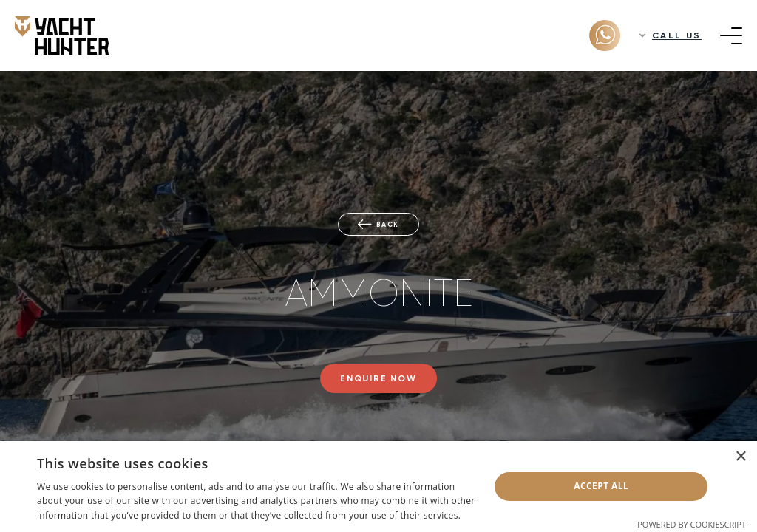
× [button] (740, 457)
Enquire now (378, 378)
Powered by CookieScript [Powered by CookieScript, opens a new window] (692, 524)
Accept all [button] (601, 486)
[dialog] (378, 487)
